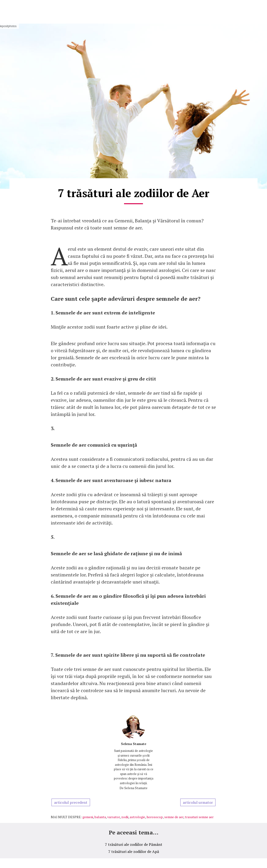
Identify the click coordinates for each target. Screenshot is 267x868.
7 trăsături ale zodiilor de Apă (134, 851)
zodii (125, 817)
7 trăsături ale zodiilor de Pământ (134, 844)
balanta (100, 817)
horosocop (155, 817)
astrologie (137, 817)
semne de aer (174, 817)
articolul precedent (71, 802)
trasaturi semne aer (199, 817)
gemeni (88, 817)
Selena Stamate (134, 744)
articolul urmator (198, 802)
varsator (114, 817)
